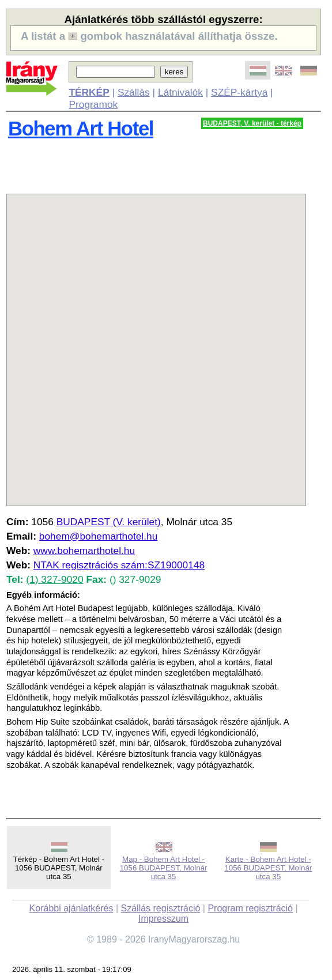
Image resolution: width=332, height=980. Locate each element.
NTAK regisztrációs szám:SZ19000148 (119, 565)
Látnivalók (180, 92)
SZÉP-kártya (239, 92)
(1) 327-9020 (54, 579)
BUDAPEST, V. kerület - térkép (252, 123)
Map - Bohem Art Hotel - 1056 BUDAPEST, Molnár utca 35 (164, 868)
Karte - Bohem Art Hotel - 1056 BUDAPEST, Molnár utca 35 (268, 868)
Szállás (134, 92)
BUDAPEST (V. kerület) (109, 522)
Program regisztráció (250, 908)
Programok (93, 104)
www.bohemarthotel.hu (84, 551)
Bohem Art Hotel (81, 129)
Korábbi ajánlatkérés (71, 908)
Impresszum (163, 919)
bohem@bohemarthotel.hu (98, 536)
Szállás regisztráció (161, 908)
